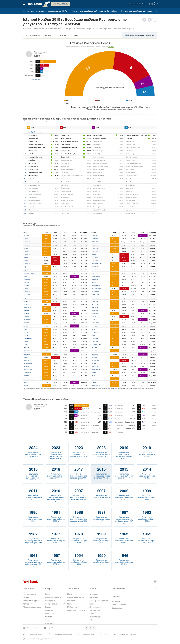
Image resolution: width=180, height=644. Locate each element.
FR (140, 4)
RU (143, 4)
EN (133, 4)
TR (130, 4)
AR (137, 4)
